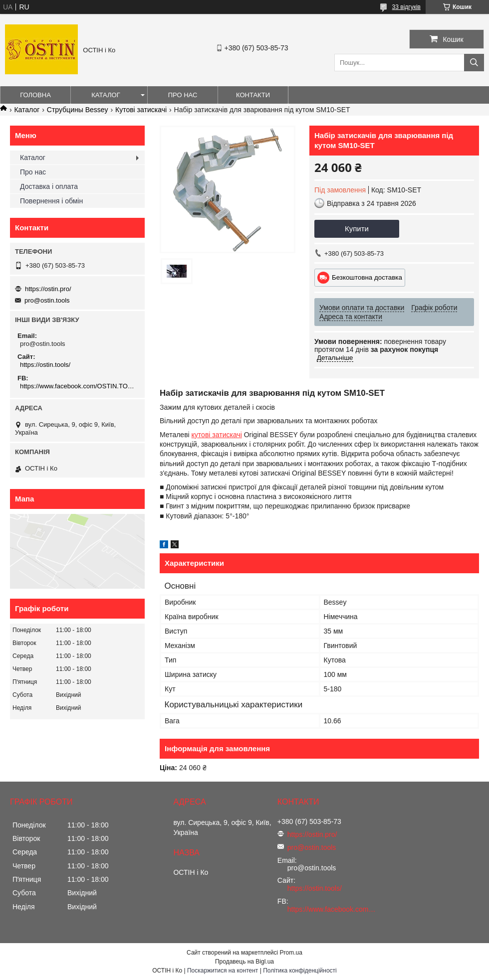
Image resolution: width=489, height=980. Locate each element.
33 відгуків (406, 7)
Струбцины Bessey (78, 110)
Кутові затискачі (141, 110)
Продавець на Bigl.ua (244, 962)
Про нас (183, 95)
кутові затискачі (217, 435)
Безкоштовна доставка (367, 277)
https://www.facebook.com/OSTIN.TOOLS (79, 386)
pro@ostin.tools (47, 300)
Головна (35, 95)
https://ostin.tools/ (45, 365)
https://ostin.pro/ (48, 289)
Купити (357, 229)
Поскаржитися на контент (223, 971)
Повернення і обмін (51, 201)
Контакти (253, 95)
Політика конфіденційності (300, 971)
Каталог (106, 95)
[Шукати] (474, 63)
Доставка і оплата (49, 186)
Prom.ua (291, 953)
